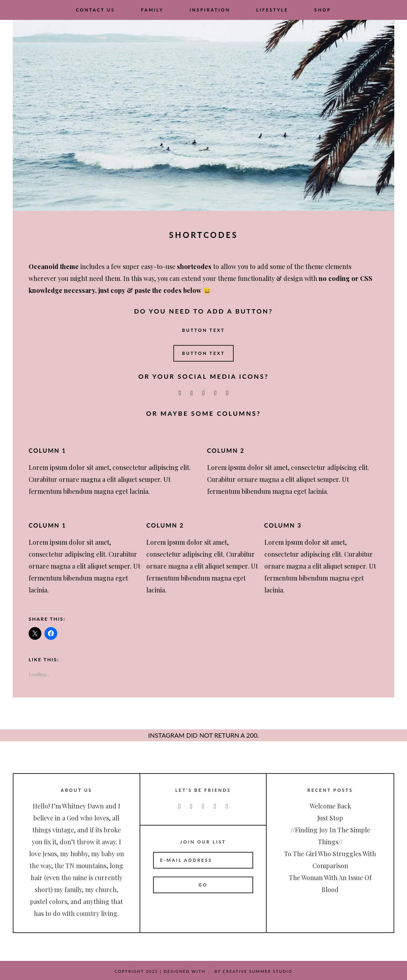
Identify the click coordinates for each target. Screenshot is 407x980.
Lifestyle (272, 10)
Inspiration (210, 10)
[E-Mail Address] (203, 860)
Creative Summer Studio (258, 971)
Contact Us (95, 10)
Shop (323, 10)
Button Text (203, 330)
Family (152, 10)
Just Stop (330, 818)
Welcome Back (330, 806)
